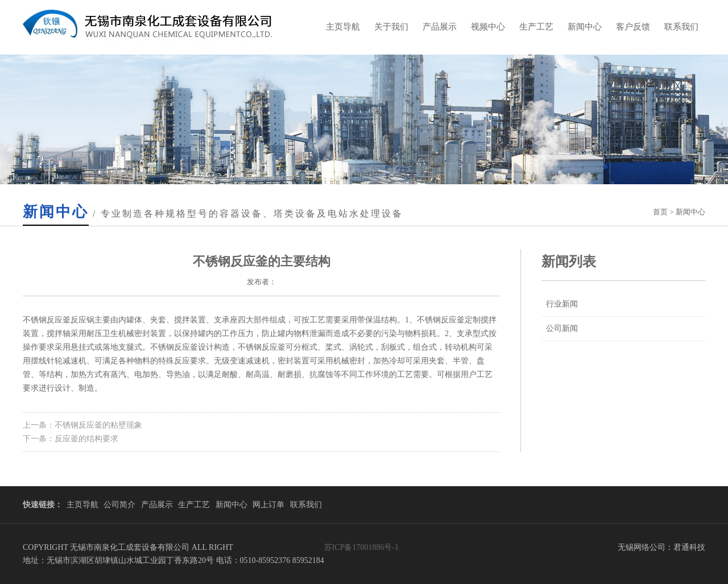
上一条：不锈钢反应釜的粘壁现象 (82, 425)
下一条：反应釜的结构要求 (71, 439)
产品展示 (440, 27)
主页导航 (343, 27)
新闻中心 (585, 27)
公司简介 (119, 505)
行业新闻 (562, 304)
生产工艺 (536, 27)
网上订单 (268, 505)
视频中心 (488, 27)
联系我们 (681, 27)
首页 (660, 212)
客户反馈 (633, 27)
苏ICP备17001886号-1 (361, 547)
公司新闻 (562, 328)
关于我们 (391, 27)
